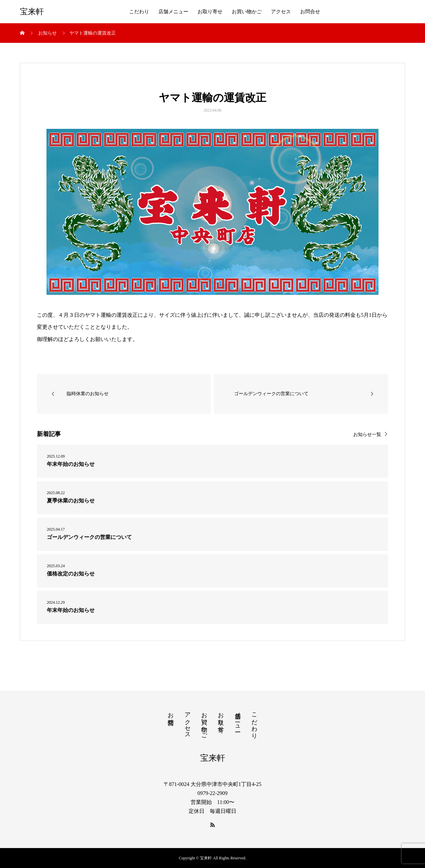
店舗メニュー (173, 12)
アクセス (281, 12)
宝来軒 (32, 12)
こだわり (139, 12)
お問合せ (310, 12)
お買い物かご (247, 12)
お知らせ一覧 (367, 434)
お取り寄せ (210, 12)
